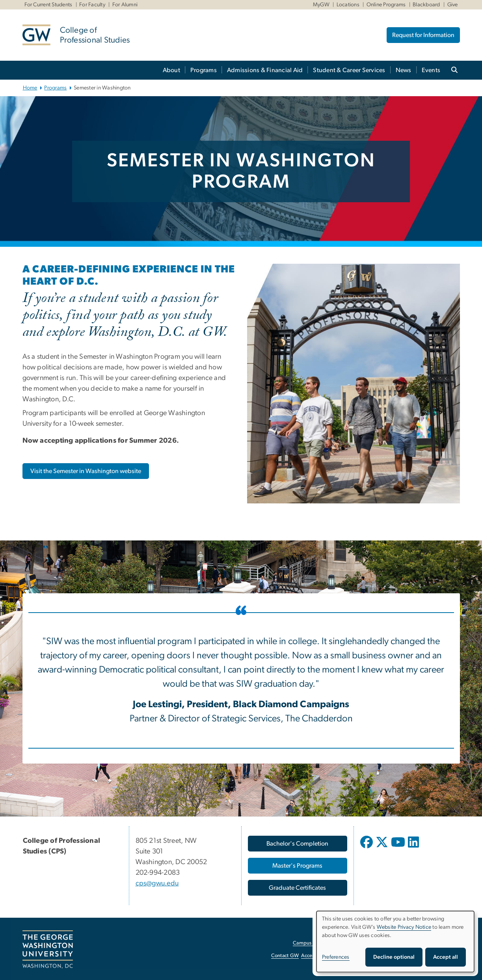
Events (431, 70)
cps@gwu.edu (157, 883)
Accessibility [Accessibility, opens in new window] (315, 956)
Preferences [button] (336, 957)
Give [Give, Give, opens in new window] (453, 5)
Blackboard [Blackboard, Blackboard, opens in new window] (426, 5)
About (171, 70)
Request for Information (423, 35)
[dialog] (395, 942)
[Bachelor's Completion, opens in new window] (298, 844)
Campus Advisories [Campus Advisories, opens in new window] (314, 943)
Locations (348, 5)
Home (30, 88)
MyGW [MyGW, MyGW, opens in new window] (321, 5)
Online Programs (386, 5)
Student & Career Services (349, 70)
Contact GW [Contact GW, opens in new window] (285, 956)
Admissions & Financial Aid (265, 70)
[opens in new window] (367, 848)
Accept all (446, 957)
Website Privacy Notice (404, 927)
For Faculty (92, 5)
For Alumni (125, 5)
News (404, 70)
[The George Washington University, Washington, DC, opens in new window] (48, 950)
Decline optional (394, 957)
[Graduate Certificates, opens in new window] (298, 888)
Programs (204, 70)
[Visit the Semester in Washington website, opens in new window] (86, 471)
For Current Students (48, 5)
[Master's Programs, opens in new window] (298, 866)
